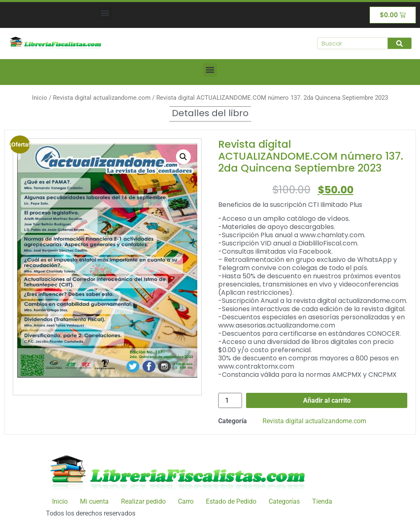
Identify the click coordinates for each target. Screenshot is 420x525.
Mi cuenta (94, 501)
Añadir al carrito (327, 400)
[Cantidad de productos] (230, 400)
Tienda (322, 501)
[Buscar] (399, 43)
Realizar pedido (143, 501)
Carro (186, 501)
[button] (105, 13)
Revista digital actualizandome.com (102, 98)
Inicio (40, 98)
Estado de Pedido (231, 501)
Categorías (284, 501)
